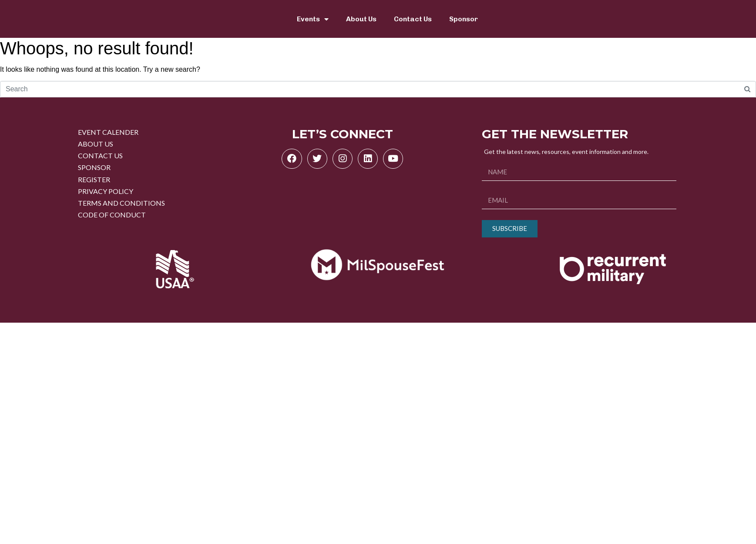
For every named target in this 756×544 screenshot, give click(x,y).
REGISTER (94, 179)
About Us (361, 19)
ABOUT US (96, 144)
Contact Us (413, 19)
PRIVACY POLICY (106, 191)
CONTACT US (100, 155)
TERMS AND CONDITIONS (121, 203)
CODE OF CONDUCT (112, 215)
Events (313, 19)
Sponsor (464, 19)
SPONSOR (94, 167)
